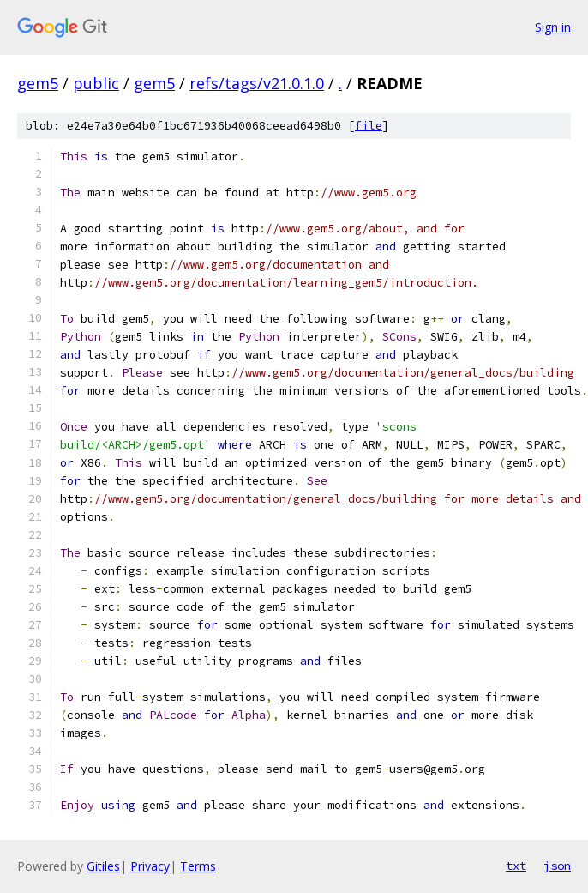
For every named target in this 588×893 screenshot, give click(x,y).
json (557, 866)
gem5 (38, 83)
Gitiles (103, 866)
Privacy (150, 866)
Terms (198, 866)
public (96, 83)
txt (516, 866)
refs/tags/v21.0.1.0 (257, 83)
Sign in (553, 27)
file (369, 126)
